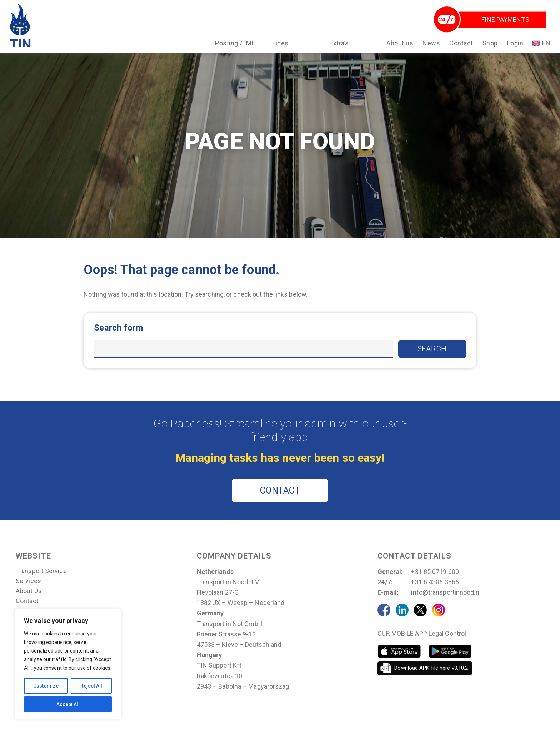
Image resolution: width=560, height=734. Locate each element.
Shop (489, 46)
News (431, 46)
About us (399, 46)
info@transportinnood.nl (446, 603)
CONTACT (280, 501)
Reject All (91, 686)
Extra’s (339, 46)
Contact (461, 46)
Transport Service (41, 581)
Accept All (68, 704)
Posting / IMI (234, 46)
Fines (280, 46)
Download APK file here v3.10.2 (431, 678)
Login (515, 46)
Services (28, 591)
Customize (46, 686)
